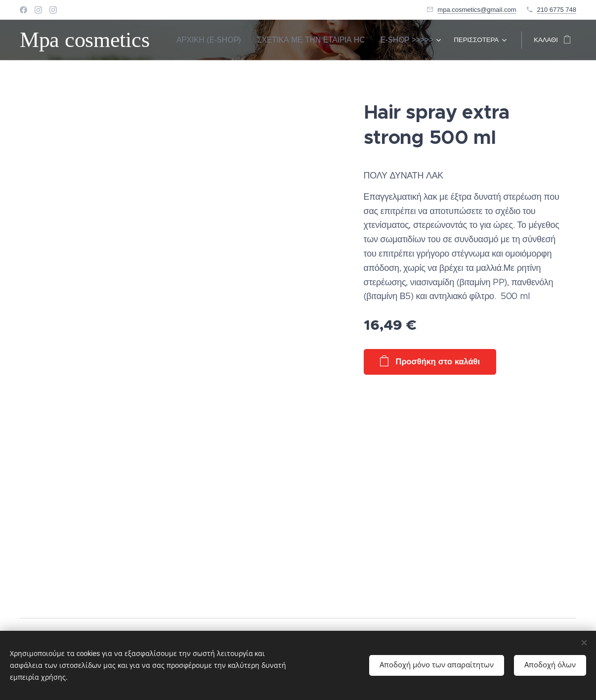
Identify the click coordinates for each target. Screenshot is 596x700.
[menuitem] (238, 40)
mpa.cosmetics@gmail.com (477, 10)
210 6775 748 (556, 10)
